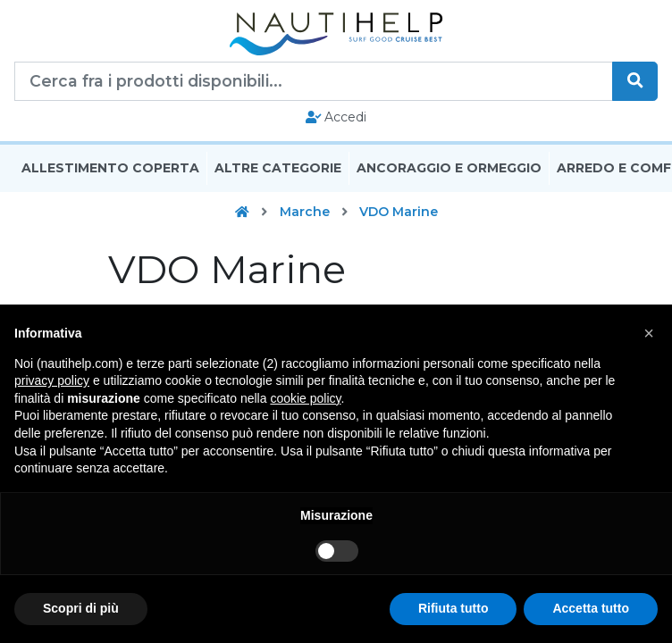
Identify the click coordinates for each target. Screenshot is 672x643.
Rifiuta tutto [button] (454, 608)
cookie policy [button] (305, 398)
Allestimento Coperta (110, 168)
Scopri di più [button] (81, 608)
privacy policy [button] (52, 380)
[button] (649, 333)
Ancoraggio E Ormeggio (449, 168)
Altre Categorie (278, 168)
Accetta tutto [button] (591, 608)
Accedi (336, 117)
